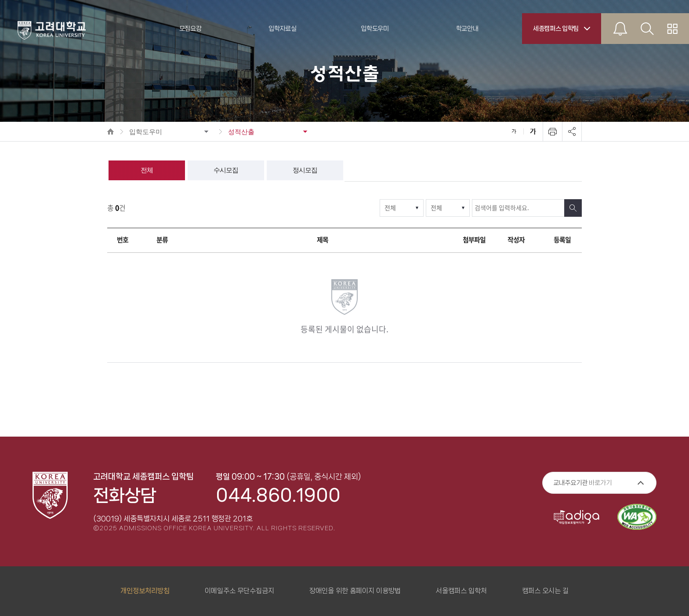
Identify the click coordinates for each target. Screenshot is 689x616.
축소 (514, 131)
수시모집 (226, 170)
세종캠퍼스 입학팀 (556, 29)
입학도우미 (146, 132)
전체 (147, 170)
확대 (533, 131)
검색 (573, 208)
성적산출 (241, 132)
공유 (572, 131)
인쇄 (552, 131)
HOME (111, 131)
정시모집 (305, 170)
